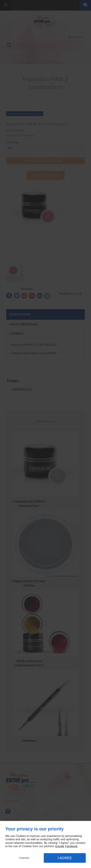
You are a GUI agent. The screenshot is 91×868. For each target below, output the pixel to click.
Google (60, 846)
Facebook (71, 846)
